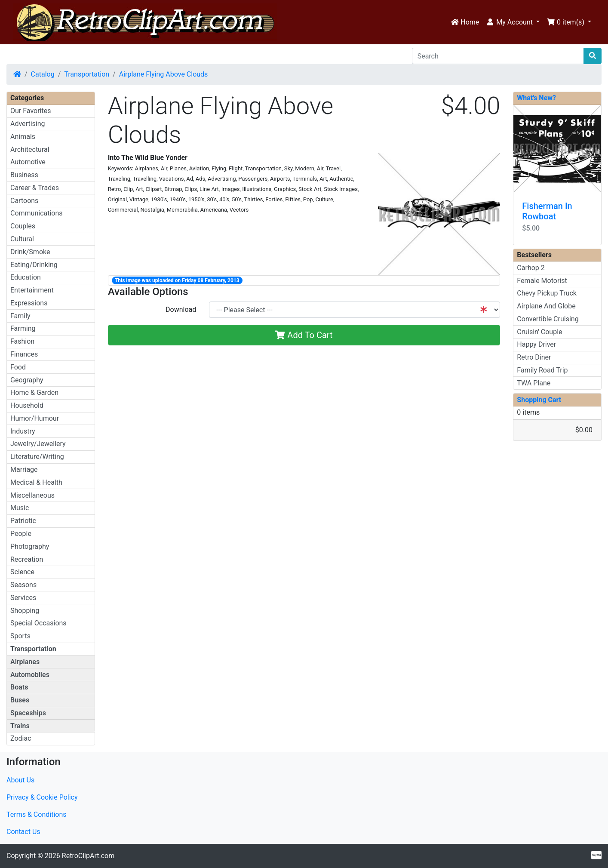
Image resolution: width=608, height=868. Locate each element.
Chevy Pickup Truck (547, 293)
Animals (23, 137)
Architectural (30, 149)
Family (20, 316)
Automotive (28, 162)
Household (27, 405)
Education (26, 277)
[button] (513, 22)
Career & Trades (35, 188)
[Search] (498, 56)
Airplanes (25, 662)
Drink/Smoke (30, 252)
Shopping (25, 611)
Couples (23, 226)
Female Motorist (542, 281)
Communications (37, 213)
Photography (30, 546)
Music (20, 508)
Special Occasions (38, 623)
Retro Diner (534, 357)
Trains (20, 726)
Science (22, 572)
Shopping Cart (539, 400)
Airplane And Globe (546, 306)
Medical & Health (36, 482)
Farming (23, 328)
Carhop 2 (531, 268)
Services (23, 598)
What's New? (536, 98)
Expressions (29, 303)
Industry (23, 431)
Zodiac (21, 738)
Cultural (22, 239)
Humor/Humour (35, 418)
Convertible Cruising (548, 319)
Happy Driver (536, 344)
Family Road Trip (542, 370)
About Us (20, 780)
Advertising (28, 124)
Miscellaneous (32, 495)
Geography (27, 380)
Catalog (43, 74)
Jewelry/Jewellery (38, 444)
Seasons (23, 585)
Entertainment (32, 290)
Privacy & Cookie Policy (42, 797)
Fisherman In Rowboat (547, 211)
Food (18, 367)
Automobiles (30, 675)
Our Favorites (31, 111)
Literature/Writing (37, 457)
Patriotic (23, 521)
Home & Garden (34, 392)
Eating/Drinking (34, 265)
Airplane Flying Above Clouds (164, 74)
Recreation (27, 559)
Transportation (87, 74)
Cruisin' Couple (539, 332)
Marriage (24, 469)
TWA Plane (534, 383)
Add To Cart (304, 335)
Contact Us (23, 832)
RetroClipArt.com (88, 856)
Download (181, 309)
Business (24, 175)
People (21, 534)
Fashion (22, 341)
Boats (19, 687)
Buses (20, 700)
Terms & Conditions (37, 814)
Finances (24, 354)
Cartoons (24, 201)
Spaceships (28, 713)
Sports (20, 636)
